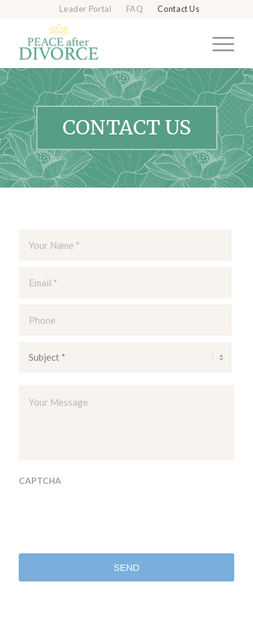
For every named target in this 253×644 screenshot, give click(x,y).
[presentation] (114, 519)
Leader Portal (85, 9)
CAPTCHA (40, 480)
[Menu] (217, 43)
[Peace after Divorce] (105, 43)
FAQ (135, 9)
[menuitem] (86, 9)
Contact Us (178, 9)
